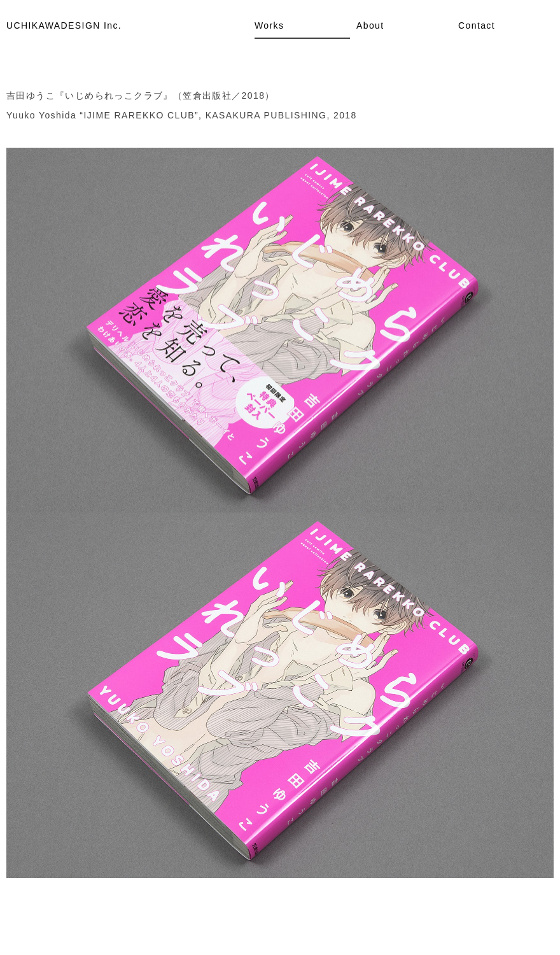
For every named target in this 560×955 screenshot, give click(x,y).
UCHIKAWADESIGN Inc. (64, 25)
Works (269, 25)
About (370, 25)
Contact (477, 25)
